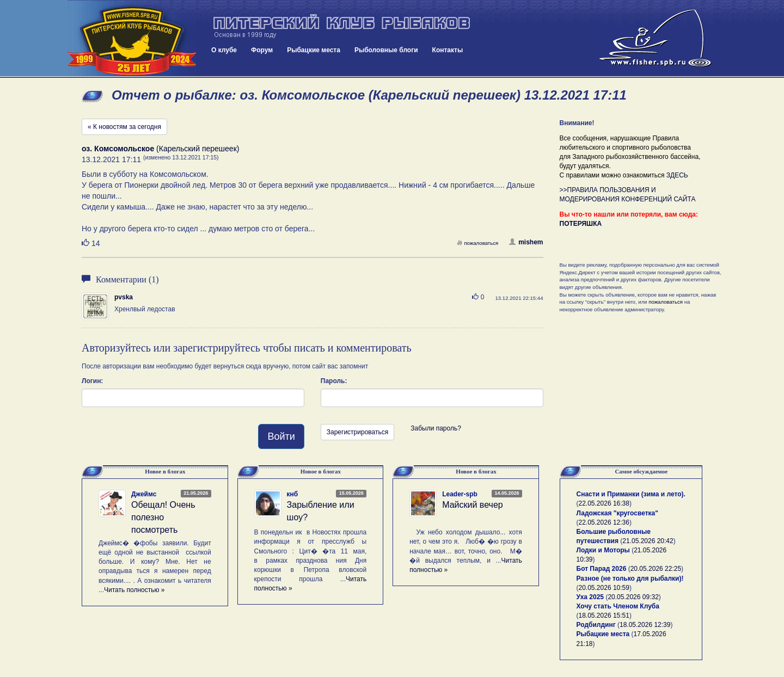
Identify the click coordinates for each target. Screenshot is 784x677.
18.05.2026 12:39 (645, 625)
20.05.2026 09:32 (633, 597)
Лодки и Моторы (603, 550)
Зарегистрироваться (357, 432)
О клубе (224, 50)
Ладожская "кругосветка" (617, 513)
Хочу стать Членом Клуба (618, 606)
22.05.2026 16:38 (604, 503)
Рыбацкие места (314, 50)
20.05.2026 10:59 (604, 588)
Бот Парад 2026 (602, 569)
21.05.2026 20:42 (648, 541)
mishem (526, 242)
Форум (262, 50)
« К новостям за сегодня (124, 127)
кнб (293, 494)
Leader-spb (460, 494)
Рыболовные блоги (386, 50)
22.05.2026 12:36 (604, 522)
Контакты (448, 50)
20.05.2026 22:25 (656, 569)
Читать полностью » (134, 590)
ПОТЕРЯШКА (581, 224)
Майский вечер (472, 505)
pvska (124, 297)
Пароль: (334, 381)
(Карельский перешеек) (160, 149)
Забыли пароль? (436, 428)
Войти (281, 436)
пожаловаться (477, 243)
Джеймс (144, 494)
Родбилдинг (596, 625)
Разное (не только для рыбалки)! (630, 578)
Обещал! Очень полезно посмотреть (163, 517)
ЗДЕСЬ (677, 175)
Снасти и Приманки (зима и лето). (631, 494)
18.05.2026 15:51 (604, 616)
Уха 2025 (590, 597)
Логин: (92, 381)
